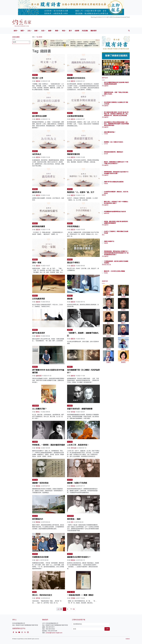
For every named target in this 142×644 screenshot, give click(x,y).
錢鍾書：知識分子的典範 (77, 483)
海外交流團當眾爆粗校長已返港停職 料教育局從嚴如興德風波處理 (122, 84)
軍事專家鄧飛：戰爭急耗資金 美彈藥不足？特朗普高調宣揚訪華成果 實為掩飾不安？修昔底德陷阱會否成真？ (122, 255)
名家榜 (77, 31)
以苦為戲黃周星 (39, 299)
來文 (116, 235)
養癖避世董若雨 (73, 154)
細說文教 (35, 480)
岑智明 (117, 134)
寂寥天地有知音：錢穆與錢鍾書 (80, 409)
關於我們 (94, 31)
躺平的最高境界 (39, 333)
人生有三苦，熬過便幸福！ (78, 445)
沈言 (37, 560)
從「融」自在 (71, 592)
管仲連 (73, 412)
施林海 (73, 376)
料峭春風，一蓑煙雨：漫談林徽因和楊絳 (49, 445)
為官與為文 (37, 154)
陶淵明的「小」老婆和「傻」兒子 (81, 192)
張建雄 (117, 185)
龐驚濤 (38, 81)
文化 (29, 31)
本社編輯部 (118, 87)
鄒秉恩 (117, 195)
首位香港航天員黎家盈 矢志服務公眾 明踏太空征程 (121, 104)
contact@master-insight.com (54, 633)
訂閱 (107, 629)
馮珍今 (117, 97)
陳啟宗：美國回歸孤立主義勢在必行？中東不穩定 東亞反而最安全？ (122, 163)
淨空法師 (74, 448)
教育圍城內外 (38, 519)
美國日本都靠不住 (120, 241)
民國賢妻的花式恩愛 (40, 557)
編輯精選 (39, 376)
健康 (50, 31)
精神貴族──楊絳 (74, 519)
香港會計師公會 (119, 266)
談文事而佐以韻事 (39, 116)
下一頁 (72, 609)
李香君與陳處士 (73, 226)
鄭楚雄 (38, 486)
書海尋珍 (35, 367)
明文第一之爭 (38, 78)
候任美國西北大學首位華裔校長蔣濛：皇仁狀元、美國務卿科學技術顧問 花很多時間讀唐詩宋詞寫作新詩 (122, 125)
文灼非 (117, 145)
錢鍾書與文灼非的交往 (76, 78)
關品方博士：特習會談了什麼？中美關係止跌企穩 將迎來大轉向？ (122, 203)
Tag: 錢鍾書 (39, 37)
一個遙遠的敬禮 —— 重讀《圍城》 (81, 595)
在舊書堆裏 (35, 406)
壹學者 (34, 592)
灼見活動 (85, 31)
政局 (15, 31)
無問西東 (35, 554)
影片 (70, 31)
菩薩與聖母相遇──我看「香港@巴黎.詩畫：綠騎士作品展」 (122, 94)
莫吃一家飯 (37, 263)
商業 (57, 31)
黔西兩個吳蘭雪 (39, 226)
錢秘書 (70, 299)
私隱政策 (128, 639)
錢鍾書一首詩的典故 (40, 483)
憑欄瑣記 (70, 367)
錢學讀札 (35, 75)
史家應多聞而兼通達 (75, 116)
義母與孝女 (37, 192)
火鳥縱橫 (70, 406)
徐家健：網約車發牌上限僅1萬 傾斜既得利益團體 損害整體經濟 (122, 223)
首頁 (33, 37)
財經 (36, 31)
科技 (63, 31)
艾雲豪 (73, 598)
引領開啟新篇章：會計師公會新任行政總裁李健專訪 (122, 263)
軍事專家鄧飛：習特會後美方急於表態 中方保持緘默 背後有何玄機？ (122, 173)
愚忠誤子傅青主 (73, 263)
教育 (22, 31)
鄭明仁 (38, 412)
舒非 (72, 522)
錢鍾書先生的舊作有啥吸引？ (79, 557)
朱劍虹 (117, 274)
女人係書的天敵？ (39, 409)
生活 (43, 31)
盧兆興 (117, 155)
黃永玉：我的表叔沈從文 (42, 595)
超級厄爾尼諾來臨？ (120, 132)
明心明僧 (70, 442)
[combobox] (21, 42)
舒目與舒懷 (70, 516)
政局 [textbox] (15, 42)
